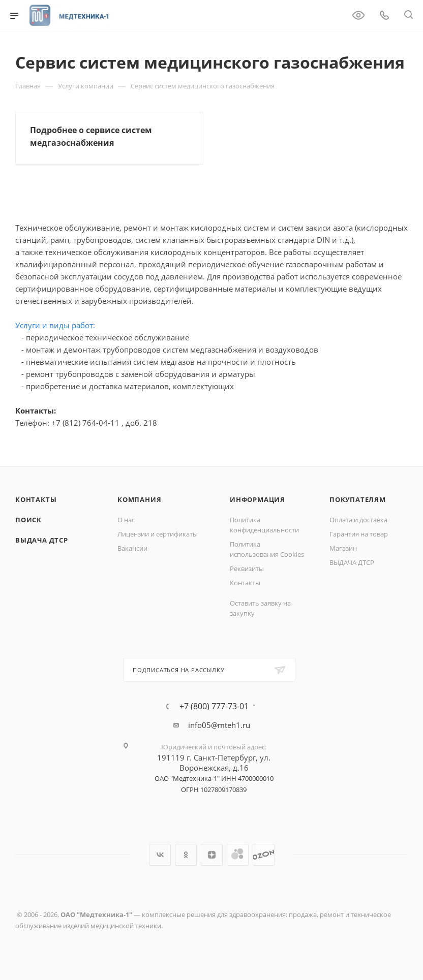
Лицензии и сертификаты (158, 534)
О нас (126, 520)
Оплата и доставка (358, 520)
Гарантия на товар (359, 534)
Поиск (28, 520)
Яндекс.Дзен (212, 855)
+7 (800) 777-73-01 (214, 706)
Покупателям (358, 499)
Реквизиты (247, 568)
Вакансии (132, 548)
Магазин (343, 548)
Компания (139, 499)
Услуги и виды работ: (55, 325)
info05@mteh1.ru (219, 725)
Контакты (36, 499)
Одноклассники (186, 855)
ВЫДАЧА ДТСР (42, 540)
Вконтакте (160, 855)
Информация (258, 499)
